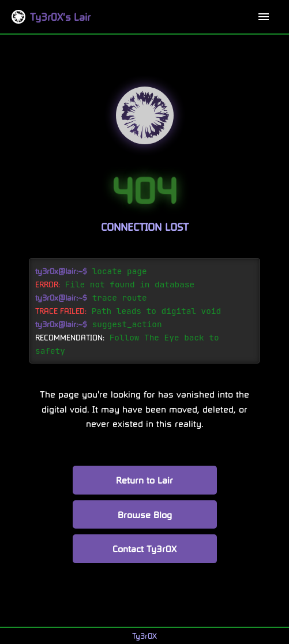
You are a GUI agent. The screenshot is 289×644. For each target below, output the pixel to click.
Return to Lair (144, 480)
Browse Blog (145, 514)
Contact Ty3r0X (144, 548)
